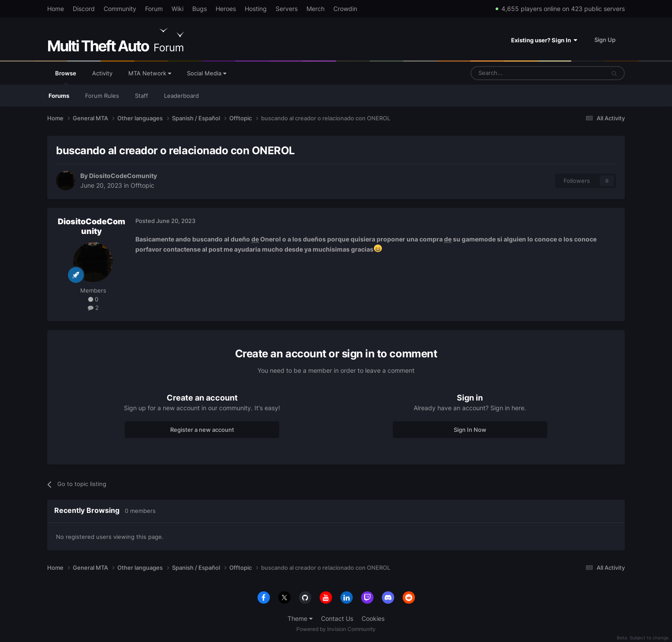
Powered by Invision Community (336, 629)
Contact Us (337, 618)
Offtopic (142, 185)
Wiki (177, 9)
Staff (142, 96)
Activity (102, 73)
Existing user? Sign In (544, 40)
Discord (84, 9)
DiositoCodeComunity (123, 176)
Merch (315, 9)
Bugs (200, 9)
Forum (154, 9)
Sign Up (605, 40)
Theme (300, 618)
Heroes (226, 9)
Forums (59, 96)
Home (56, 9)
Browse (66, 77)
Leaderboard (181, 96)
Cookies (373, 618)
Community (120, 9)
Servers (287, 9)
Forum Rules (102, 96)
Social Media (207, 73)
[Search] (517, 73)
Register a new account (202, 430)
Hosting (256, 9)
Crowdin (345, 9)
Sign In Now (470, 430)
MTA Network (150, 73)
